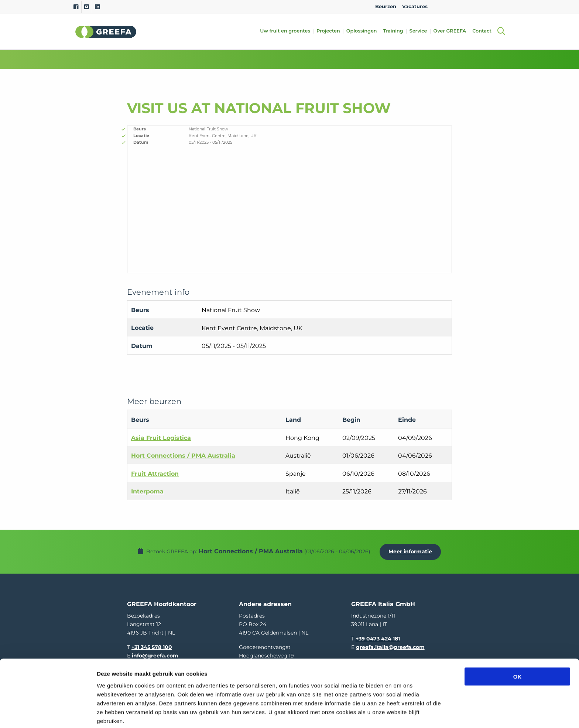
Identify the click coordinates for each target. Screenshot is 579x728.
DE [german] (464, 6)
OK (518, 645)
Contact (484, 31)
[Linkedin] (97, 7)
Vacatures (415, 6)
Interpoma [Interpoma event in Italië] (147, 491)
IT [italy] (488, 6)
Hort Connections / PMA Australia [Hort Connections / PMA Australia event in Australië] (183, 456)
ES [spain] (476, 6)
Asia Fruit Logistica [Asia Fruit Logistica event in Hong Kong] (161, 438)
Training (395, 31)
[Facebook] (76, 7)
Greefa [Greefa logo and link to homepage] (106, 32)
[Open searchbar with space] (501, 32)
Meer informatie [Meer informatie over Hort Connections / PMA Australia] (412, 549)
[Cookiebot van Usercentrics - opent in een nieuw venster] (48, 714)
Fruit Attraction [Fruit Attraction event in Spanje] (155, 474)
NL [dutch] (453, 6)
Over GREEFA (452, 31)
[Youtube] (87, 7)
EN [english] (441, 6)
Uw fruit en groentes (287, 31)
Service (421, 31)
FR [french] (499, 6)
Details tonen (399, 713)
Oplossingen (364, 31)
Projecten (330, 31)
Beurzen (386, 6)
